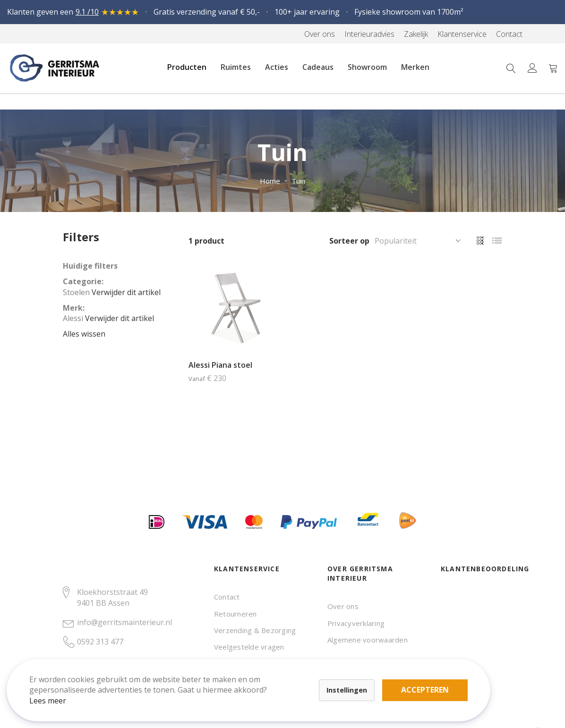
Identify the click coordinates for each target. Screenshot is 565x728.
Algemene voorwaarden (368, 640)
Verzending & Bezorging (255, 630)
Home (270, 181)
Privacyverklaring (356, 623)
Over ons (343, 606)
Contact (227, 597)
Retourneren (235, 614)
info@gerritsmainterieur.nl (124, 622)
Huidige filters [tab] (90, 266)
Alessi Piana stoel (220, 365)
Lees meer (56, 692)
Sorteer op (349, 241)
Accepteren (328, 676)
